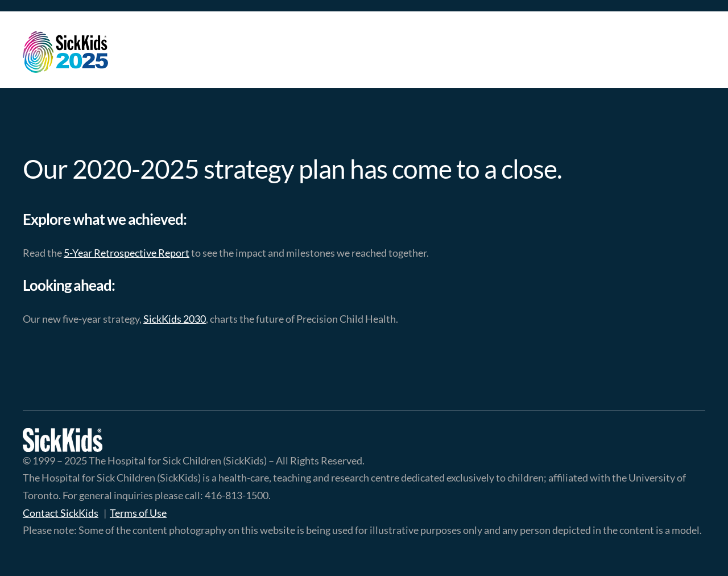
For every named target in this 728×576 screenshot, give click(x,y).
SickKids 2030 (175, 319)
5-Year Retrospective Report (127, 253)
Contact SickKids (61, 513)
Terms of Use (138, 513)
